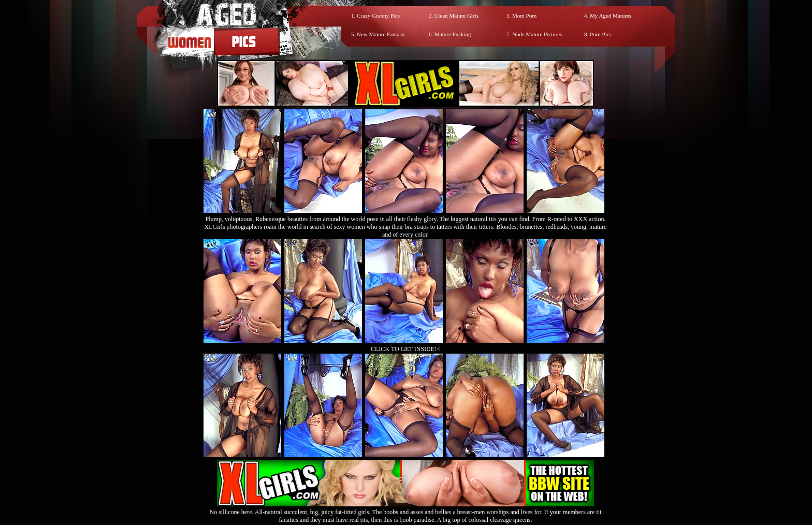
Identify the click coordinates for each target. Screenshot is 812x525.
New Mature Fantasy (381, 34)
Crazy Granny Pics (378, 16)
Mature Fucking (453, 34)
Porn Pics (601, 34)
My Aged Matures (611, 16)
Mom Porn (524, 16)
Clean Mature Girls (456, 16)
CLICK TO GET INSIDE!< (405, 349)
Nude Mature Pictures (537, 34)
